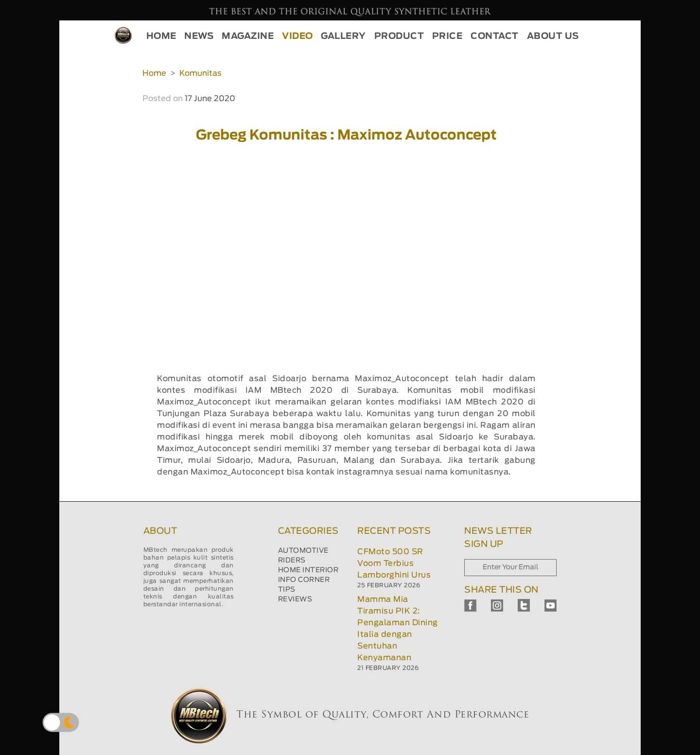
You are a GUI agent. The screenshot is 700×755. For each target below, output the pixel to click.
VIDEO (297, 36)
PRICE (447, 36)
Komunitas (201, 73)
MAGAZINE (248, 36)
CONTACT (495, 36)
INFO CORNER (304, 580)
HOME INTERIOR (308, 570)
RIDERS (292, 561)
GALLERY (343, 36)
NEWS (199, 36)
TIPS (287, 590)
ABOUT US (553, 36)
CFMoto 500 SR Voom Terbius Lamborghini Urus (394, 563)
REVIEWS (295, 599)
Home (154, 73)
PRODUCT (399, 36)
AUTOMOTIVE (303, 551)
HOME (161, 36)
